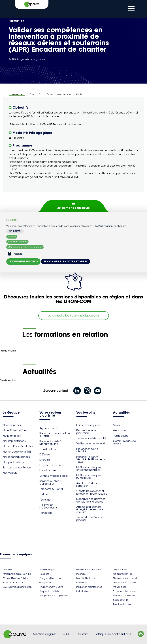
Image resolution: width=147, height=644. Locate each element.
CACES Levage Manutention (17, 587)
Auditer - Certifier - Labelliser (87, 484)
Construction (48, 449)
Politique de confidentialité (113, 634)
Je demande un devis (73, 208)
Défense (45, 455)
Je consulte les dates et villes (66, 261)
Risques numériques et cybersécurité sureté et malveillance (125, 583)
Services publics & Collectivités (51, 482)
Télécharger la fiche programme (27, 59)
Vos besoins (86, 413)
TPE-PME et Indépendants (48, 506)
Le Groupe (11, 413)
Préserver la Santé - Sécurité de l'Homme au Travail (91, 459)
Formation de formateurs (89, 570)
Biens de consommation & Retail (55, 435)
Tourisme (45, 500)
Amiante (7, 570)
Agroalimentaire (49, 428)
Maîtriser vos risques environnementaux (89, 469)
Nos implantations (14, 441)
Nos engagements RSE (17, 452)
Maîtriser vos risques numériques (89, 477)
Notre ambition (12, 436)
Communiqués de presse (124, 442)
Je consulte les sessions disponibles (74, 316)
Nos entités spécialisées (18, 446)
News (116, 425)
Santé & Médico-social (54, 476)
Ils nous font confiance (17, 468)
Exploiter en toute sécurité (87, 450)
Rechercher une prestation (86, 432)
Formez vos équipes (16, 555)
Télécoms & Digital (51, 489)
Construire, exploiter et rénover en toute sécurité (92, 492)
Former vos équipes (88, 425)
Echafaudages (47, 570)
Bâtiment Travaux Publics (15, 578)
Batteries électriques (13, 583)
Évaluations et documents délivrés (64, 94)
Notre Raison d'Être (14, 430)
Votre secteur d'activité (50, 414)
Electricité (44, 574)
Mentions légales (45, 634)
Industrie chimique (51, 465)
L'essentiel (17, 94)
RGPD (67, 634)
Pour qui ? (35, 94)
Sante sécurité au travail (125, 591)
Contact (83, 634)
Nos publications (13, 462)
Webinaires (120, 430)
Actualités (121, 413)
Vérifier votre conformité (91, 444)
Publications (121, 436)
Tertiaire (44, 494)
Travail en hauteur (122, 604)
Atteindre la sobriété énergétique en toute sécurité (90, 509)
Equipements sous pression (54, 596)
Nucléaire (81, 583)
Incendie (81, 574)
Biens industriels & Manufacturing (51, 443)
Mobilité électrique (86, 578)
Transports (46, 513)
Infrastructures (48, 470)
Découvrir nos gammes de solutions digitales (91, 500)
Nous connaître (12, 425)
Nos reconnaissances (16, 457)
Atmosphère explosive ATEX (17, 574)
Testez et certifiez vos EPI (91, 438)
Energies (45, 460)
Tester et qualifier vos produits (89, 519)
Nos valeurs (10, 473)
